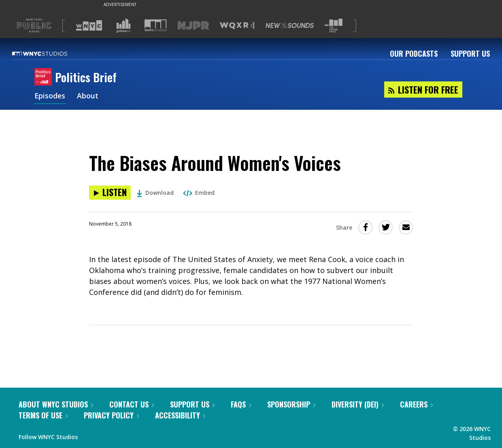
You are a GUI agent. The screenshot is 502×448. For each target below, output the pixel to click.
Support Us (470, 53)
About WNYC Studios (56, 404)
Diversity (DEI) (358, 404)
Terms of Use (43, 415)
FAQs (241, 404)
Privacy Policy (111, 415)
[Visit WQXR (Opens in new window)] (237, 26)
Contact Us (132, 404)
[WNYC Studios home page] (50, 53)
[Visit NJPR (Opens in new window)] (193, 26)
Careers (416, 404)
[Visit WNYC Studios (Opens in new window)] (156, 25)
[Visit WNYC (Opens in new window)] (89, 26)
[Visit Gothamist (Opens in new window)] (123, 26)
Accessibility (180, 415)
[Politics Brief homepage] (45, 77)
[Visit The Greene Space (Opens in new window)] (334, 26)
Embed (199, 193)
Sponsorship (291, 404)
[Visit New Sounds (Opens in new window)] (290, 26)
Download (155, 193)
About (88, 96)
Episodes (50, 96)
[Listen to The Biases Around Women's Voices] (110, 193)
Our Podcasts (414, 53)
